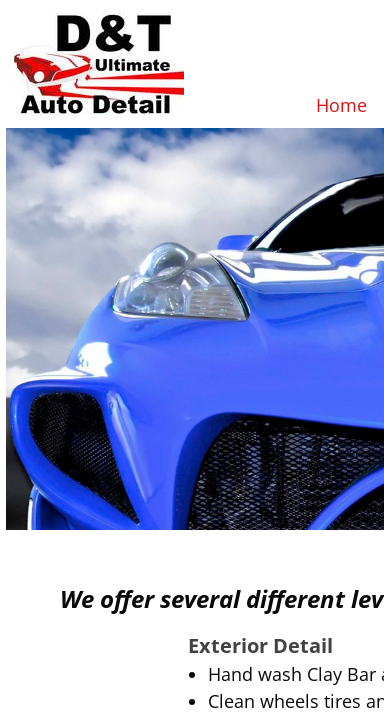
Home (341, 105)
